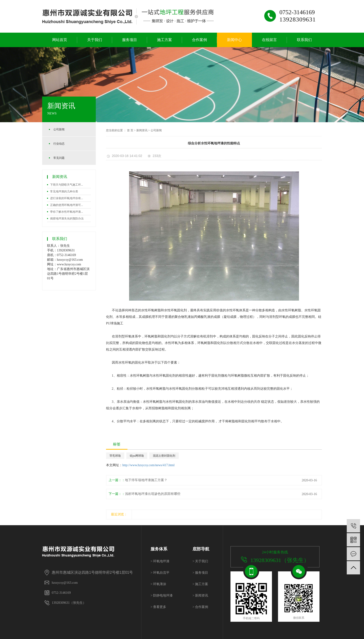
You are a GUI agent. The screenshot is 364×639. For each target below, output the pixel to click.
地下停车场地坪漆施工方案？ (146, 480)
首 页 (130, 130)
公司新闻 (59, 129)
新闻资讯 (142, 130)
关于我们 (95, 40)
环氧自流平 (160, 573)
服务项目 (130, 40)
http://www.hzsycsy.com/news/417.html (148, 465)
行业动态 (59, 144)
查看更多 (158, 607)
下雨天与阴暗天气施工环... (67, 185)
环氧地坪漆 (160, 561)
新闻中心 (234, 40)
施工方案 (165, 40)
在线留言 (269, 40)
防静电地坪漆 (162, 596)
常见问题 (59, 158)
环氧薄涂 (158, 584)
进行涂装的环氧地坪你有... (67, 198)
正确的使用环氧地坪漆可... (67, 205)
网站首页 (60, 40)
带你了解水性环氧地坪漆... (67, 212)
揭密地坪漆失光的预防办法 (67, 219)
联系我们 (304, 40)
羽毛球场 (115, 456)
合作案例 (199, 40)
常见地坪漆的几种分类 (64, 191)
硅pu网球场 (137, 456)
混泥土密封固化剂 (164, 456)
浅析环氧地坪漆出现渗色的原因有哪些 (153, 494)
